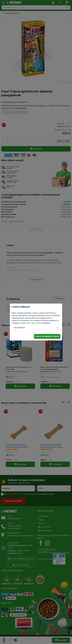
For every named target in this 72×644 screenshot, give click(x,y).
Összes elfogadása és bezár (47, 336)
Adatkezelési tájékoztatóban (31, 323)
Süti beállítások (19, 328)
